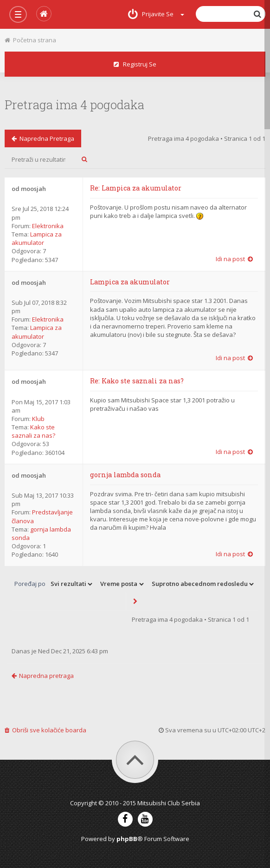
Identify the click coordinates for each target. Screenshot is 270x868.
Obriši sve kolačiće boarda (45, 730)
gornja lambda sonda (125, 475)
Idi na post (234, 259)
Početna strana (30, 40)
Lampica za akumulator (37, 238)
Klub (38, 419)
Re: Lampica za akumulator (136, 188)
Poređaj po (30, 584)
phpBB (127, 839)
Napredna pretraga (43, 138)
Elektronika (48, 226)
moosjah (33, 189)
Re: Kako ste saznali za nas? (137, 381)
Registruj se (135, 64)
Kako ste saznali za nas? (33, 431)
